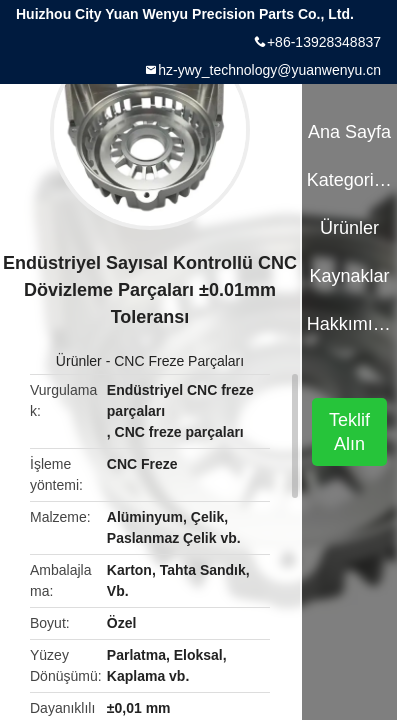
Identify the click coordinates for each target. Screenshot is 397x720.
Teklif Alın (349, 432)
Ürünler (79, 361)
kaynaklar (349, 276)
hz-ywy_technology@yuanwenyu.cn (269, 70)
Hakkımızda (350, 324)
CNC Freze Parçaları (179, 361)
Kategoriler (350, 180)
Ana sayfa (349, 132)
